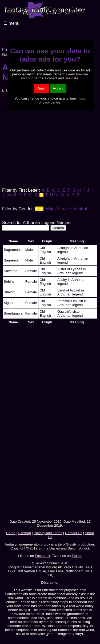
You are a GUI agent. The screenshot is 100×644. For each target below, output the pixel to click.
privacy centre (49, 102)
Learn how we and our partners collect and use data (54, 76)
